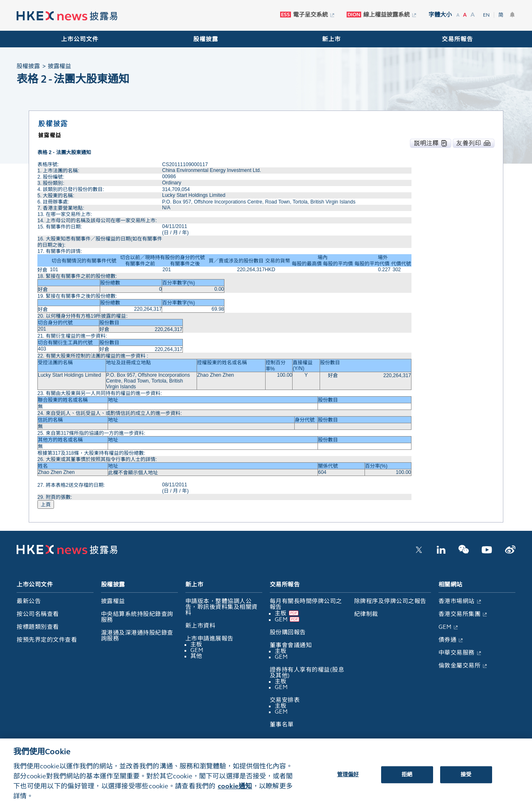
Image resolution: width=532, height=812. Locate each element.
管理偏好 (348, 780)
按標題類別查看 (38, 627)
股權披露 (206, 39)
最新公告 (29, 601)
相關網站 (451, 585)
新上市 (331, 39)
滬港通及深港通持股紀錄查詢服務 (137, 636)
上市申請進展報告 (209, 639)
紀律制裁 (366, 614)
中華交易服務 (457, 653)
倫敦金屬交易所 (460, 666)
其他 (196, 656)
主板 (196, 644)
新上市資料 (201, 626)
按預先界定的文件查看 (47, 640)
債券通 (448, 640)
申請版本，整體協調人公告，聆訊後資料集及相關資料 (222, 607)
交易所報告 (457, 39)
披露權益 (113, 601)
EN (486, 15)
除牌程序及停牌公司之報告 (390, 601)
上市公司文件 (80, 39)
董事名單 (282, 725)
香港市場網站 (457, 601)
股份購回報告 (288, 632)
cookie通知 (235, 792)
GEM (197, 650)
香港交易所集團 (460, 614)
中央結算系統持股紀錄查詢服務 (137, 617)
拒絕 (407, 780)
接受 (466, 780)
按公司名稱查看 (38, 614)
